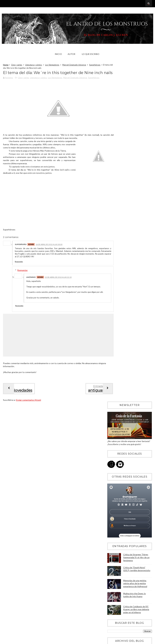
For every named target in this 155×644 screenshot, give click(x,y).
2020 (113, 335)
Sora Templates (123, 641)
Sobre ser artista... (121, 470)
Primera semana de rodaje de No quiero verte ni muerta (131, 424)
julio (115, 392)
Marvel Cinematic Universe (74, 66)
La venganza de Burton (123, 458)
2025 (113, 314)
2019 (113, 339)
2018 (113, 343)
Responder (19, 276)
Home (6, 66)
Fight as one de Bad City (124, 454)
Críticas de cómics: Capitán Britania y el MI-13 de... (131, 476)
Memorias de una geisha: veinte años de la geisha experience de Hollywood (135, 244)
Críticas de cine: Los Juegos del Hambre (131, 430)
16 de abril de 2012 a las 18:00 (49, 258)
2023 (113, 323)
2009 (113, 524)
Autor (71, 54)
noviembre (118, 376)
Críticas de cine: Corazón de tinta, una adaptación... (130, 489)
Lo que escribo (91, 54)
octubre (117, 380)
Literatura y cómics (34, 66)
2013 (113, 364)
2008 (113, 528)
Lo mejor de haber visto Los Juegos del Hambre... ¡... (131, 435)
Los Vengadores (52, 66)
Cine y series (17, 66)
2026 (113, 310)
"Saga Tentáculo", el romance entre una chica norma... (131, 449)
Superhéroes (95, 66)
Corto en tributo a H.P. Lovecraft (128, 462)
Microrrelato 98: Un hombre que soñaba (131, 466)
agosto (117, 388)
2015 (113, 356)
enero (116, 510)
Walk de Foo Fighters (122, 412)
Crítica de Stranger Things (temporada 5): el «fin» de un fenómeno (136, 218)
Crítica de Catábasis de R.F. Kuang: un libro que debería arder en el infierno (136, 270)
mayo (116, 400)
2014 (113, 360)
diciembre (118, 372)
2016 (113, 351)
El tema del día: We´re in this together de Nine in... (132, 442)
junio (116, 396)
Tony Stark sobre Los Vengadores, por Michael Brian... (131, 482)
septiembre (119, 384)
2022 (113, 327)
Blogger (126, 585)
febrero (117, 506)
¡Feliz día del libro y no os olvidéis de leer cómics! (131, 418)
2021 (113, 331)
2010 (113, 520)
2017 (113, 347)
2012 (113, 368)
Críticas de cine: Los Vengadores (128, 408)
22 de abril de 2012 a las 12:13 (58, 291)
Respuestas (22, 284)
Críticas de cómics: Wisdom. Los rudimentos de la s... (128, 496)
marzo (116, 502)
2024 (113, 319)
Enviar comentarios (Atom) (29, 420)
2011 (113, 516)
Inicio (58, 54)
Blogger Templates (141, 641)
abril (115, 405)
